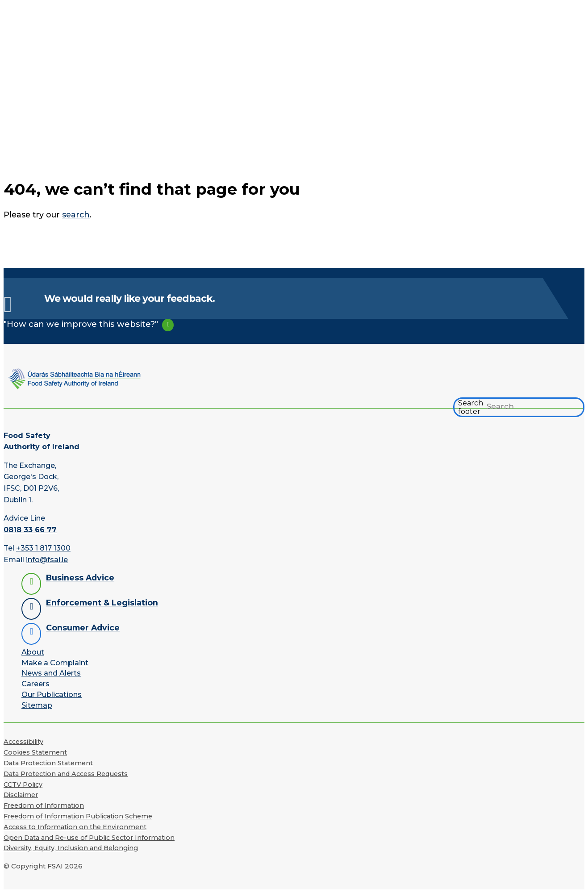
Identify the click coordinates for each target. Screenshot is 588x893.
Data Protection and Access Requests (66, 774)
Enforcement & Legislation (102, 603)
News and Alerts (51, 673)
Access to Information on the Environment (75, 827)
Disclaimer (21, 795)
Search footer (471, 407)
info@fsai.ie (47, 560)
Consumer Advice (83, 628)
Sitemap (37, 705)
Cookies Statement (35, 752)
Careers (35, 684)
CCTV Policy (23, 785)
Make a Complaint (55, 663)
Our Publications (52, 695)
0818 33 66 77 (30, 530)
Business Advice (80, 578)
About (33, 652)
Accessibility (23, 742)
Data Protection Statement (48, 763)
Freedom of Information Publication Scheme (78, 816)
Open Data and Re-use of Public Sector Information (89, 838)
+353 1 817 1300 (43, 548)
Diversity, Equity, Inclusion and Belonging (71, 848)
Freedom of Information (44, 805)
